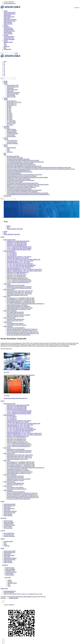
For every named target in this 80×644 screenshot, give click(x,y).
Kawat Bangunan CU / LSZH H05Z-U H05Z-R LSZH (21, 297)
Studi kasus (7, 46)
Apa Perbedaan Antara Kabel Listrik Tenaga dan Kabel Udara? (23, 182)
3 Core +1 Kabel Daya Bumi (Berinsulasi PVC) (19, 278)
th (4, 67)
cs (4, 68)
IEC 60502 (10, 112)
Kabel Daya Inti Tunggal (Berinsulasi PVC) (18, 271)
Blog (5, 48)
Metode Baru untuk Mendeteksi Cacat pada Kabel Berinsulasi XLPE (24, 165)
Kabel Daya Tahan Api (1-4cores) (15, 315)
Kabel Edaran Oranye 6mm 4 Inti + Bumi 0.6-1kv (19, 292)
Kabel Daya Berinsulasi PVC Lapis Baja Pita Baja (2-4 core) (22, 329)
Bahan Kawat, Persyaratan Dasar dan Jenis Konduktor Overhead (23, 184)
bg (4, 73)
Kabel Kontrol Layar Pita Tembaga (16, 284)
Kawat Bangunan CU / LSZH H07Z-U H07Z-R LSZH (21, 298)
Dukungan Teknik (8, 42)
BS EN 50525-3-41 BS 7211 (14, 101)
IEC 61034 (10, 118)
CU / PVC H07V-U (12, 252)
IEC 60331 (10, 114)
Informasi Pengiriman (9, 39)
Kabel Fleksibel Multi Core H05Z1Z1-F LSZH (19, 308)
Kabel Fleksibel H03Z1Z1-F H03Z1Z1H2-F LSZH (20, 306)
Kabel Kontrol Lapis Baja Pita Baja (16, 326)
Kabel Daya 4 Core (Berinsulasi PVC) (16, 275)
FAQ (5, 44)
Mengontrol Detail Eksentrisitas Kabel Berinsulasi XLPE (21, 163)
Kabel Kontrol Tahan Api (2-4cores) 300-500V (19, 314)
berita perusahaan (8, 34)
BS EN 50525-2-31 (12, 100)
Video (5, 45)
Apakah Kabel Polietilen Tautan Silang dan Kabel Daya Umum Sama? (24, 173)
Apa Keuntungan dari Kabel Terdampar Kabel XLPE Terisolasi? (23, 159)
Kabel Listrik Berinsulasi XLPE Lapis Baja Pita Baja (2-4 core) (23, 332)
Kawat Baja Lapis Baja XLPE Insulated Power (19, 333)
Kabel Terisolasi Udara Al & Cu (15, 319)
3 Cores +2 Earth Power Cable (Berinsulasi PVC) (19, 280)
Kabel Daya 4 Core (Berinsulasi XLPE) (17, 244)
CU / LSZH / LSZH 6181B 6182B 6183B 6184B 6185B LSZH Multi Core (26, 302)
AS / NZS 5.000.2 (11, 121)
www (5, 60)
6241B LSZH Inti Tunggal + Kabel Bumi (17, 304)
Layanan (6, 35)
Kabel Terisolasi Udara (9, 21)
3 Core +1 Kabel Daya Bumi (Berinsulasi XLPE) (19, 245)
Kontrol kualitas (8, 32)
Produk (6, 11)
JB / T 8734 (10, 124)
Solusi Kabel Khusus (9, 36)
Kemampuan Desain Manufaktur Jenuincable (18, 158)
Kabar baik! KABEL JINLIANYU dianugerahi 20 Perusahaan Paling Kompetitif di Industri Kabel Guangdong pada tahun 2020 (39, 166)
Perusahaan (7, 27)
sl (4, 74)
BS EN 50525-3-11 (12, 104)
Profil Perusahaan (8, 28)
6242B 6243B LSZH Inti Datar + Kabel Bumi (18, 305)
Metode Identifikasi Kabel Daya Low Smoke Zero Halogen (22, 175)
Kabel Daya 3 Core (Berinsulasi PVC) (16, 274)
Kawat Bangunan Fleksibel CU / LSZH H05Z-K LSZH (21, 299)
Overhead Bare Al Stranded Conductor (17, 323)
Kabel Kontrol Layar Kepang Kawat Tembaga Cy (19, 285)
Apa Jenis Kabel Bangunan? (14, 172)
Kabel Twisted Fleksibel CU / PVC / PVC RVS (19, 267)
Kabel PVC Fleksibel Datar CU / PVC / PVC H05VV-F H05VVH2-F (24, 269)
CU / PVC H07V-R (12, 254)
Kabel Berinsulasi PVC (10, 14)
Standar (6, 25)
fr (4, 61)
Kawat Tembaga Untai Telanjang (15, 322)
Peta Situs (3, 597)
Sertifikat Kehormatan (9, 31)
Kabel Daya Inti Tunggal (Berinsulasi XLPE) (18, 240)
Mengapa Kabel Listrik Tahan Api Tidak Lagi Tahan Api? (21, 186)
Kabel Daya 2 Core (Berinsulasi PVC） (17, 272)
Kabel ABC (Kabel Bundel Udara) (15, 318)
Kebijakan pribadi (13, 597)
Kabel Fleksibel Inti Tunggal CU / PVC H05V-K (19, 255)
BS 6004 (9, 105)
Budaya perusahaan (12, 129)
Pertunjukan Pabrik (9, 29)
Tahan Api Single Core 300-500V (15, 312)
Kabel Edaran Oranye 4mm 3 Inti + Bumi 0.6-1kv (19, 291)
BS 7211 (9, 108)
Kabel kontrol (7, 15)
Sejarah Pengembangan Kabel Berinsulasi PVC (19, 169)
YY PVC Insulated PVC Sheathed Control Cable (19, 287)
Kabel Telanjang (8, 22)
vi (4, 66)
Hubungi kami (7, 49)
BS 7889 (9, 107)
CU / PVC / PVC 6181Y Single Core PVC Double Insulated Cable (24, 258)
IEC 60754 (10, 117)
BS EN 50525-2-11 (12, 102)
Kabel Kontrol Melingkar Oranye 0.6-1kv (17, 294)
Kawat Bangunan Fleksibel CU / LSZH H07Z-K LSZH (21, 301)
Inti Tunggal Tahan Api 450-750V (15, 311)
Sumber (6, 41)
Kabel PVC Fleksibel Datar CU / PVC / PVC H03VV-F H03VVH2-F (24, 268)
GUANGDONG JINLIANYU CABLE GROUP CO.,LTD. (22, 595)
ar (4, 64)
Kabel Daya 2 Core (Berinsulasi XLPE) (17, 241)
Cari (16, 53)
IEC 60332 (10, 115)
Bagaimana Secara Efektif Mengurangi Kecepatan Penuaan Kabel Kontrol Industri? (28, 183)
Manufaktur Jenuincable (13, 155)
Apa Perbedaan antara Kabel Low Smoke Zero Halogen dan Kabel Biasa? (25, 160)
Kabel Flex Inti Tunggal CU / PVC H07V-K (18, 257)
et (4, 71)
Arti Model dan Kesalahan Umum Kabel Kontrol (19, 187)
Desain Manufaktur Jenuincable (15, 156)
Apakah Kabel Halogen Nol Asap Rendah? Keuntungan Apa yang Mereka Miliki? (27, 176)
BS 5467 (9, 111)
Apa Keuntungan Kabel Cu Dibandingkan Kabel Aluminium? (22, 190)
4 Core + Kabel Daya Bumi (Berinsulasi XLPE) (19, 248)
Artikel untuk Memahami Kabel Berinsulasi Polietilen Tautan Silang (24, 189)
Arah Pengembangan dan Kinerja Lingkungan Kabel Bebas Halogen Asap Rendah (27, 192)
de (4, 63)
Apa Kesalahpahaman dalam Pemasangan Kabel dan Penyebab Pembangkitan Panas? (28, 193)
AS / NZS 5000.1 (11, 119)
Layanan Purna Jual (9, 38)
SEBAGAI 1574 (11, 122)
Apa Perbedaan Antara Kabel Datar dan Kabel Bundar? (21, 179)
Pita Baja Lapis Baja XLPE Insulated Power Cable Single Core (23, 331)
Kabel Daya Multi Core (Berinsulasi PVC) (17, 277)
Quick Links (8, 576)
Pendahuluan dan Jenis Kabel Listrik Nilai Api (19, 177)
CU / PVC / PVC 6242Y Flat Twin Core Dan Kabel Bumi (21, 264)
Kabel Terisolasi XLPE (10, 12)
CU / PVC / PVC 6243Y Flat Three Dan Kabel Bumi (20, 265)
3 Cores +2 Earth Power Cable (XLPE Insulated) (19, 247)
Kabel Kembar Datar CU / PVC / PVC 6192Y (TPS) (20, 259)
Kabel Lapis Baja (8, 24)
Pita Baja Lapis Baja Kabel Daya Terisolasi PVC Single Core (22, 328)
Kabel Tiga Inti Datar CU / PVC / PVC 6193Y (18, 261)
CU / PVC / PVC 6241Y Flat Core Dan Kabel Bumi (20, 262)
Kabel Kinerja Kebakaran (10, 19)
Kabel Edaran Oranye (9, 17)
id (4, 70)
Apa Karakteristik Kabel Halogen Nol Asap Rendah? (20, 162)
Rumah (6, 80)
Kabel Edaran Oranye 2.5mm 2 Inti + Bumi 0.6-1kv (20, 289)
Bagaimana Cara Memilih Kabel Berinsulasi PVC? (20, 170)
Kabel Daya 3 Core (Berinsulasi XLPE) (17, 242)
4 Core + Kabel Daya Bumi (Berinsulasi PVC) (18, 281)
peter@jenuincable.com (10, 3)
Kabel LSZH (7, 18)
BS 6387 (9, 109)
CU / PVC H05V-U (12, 251)
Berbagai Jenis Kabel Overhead (15, 180)
